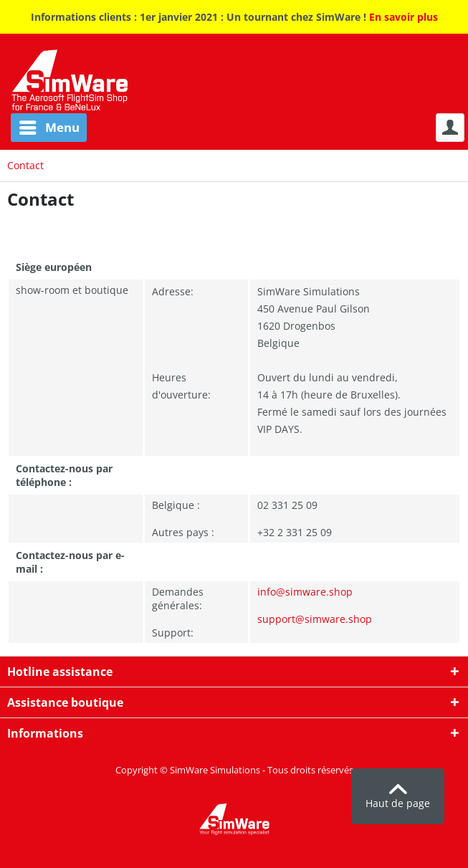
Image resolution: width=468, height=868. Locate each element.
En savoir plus (403, 17)
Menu (49, 126)
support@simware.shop (315, 619)
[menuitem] (43, 128)
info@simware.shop (305, 592)
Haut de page (398, 797)
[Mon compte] (450, 128)
